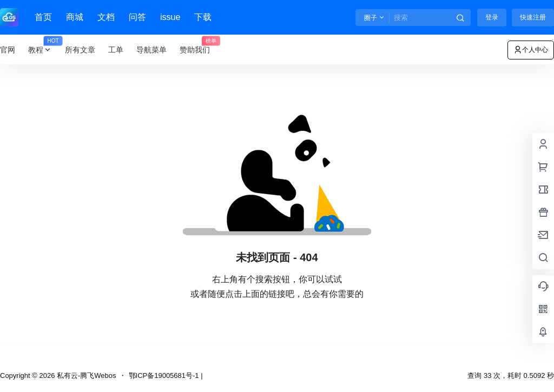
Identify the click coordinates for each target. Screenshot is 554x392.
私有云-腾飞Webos (85, 376)
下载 (203, 17)
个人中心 (531, 50)
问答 (137, 17)
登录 (492, 17)
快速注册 (533, 17)
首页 (43, 17)
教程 (43, 50)
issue (170, 17)
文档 (106, 17)
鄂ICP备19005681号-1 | (166, 376)
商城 (75, 17)
